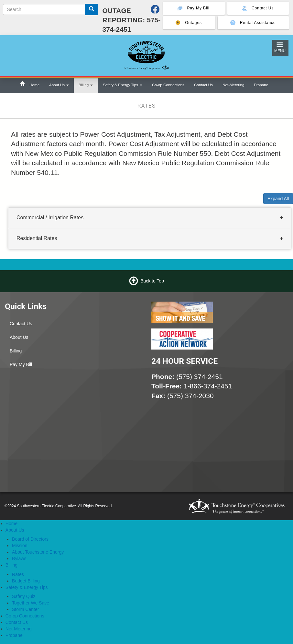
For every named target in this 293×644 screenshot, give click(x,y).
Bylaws (19, 558)
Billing (86, 85)
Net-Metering (233, 85)
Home (34, 85)
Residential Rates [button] (37, 238)
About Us (59, 85)
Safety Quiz (24, 596)
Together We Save (31, 603)
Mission (20, 546)
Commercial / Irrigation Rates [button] (50, 218)
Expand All (278, 199)
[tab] (150, 218)
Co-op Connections (168, 85)
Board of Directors (30, 539)
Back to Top (152, 281)
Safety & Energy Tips (123, 85)
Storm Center (25, 609)
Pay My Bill (21, 364)
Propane (261, 85)
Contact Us (203, 85)
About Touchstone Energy (38, 552)
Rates (18, 574)
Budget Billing (26, 581)
